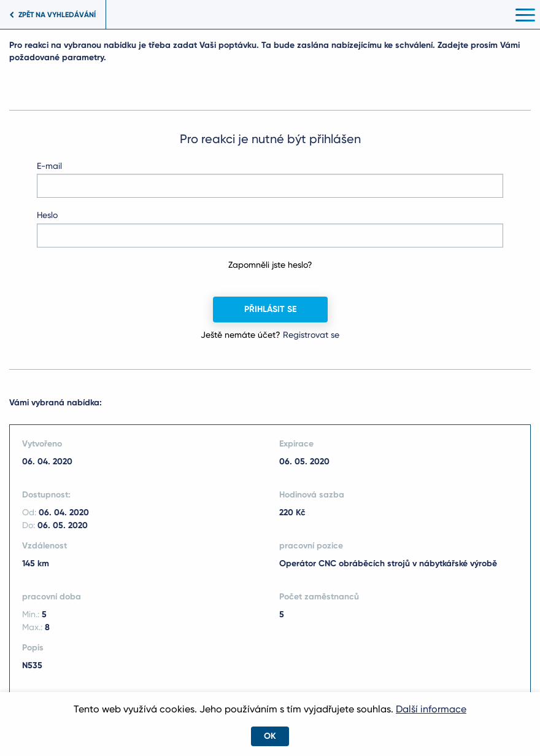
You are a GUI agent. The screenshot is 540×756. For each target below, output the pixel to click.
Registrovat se (311, 335)
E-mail (49, 166)
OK (270, 736)
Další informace (431, 709)
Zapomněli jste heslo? (270, 265)
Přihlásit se (270, 309)
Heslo (47, 215)
